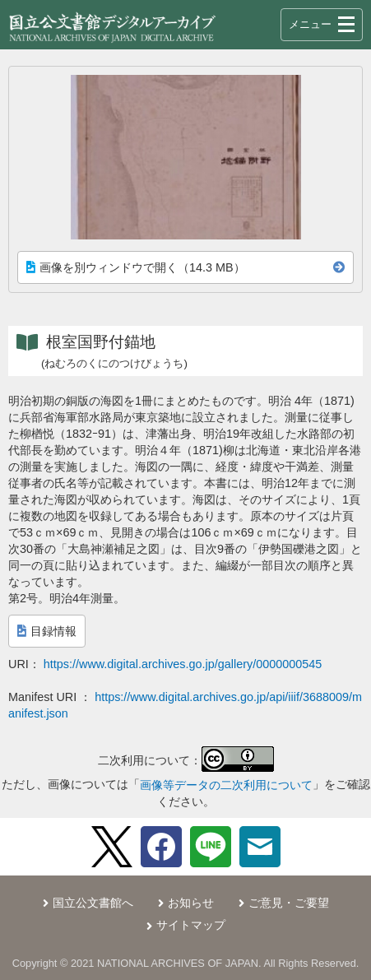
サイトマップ (191, 925)
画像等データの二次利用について (226, 785)
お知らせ (191, 903)
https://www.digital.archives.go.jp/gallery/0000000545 (183, 664)
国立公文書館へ (93, 903)
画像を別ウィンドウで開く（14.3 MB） (136, 267)
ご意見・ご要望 (289, 903)
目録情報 (47, 631)
